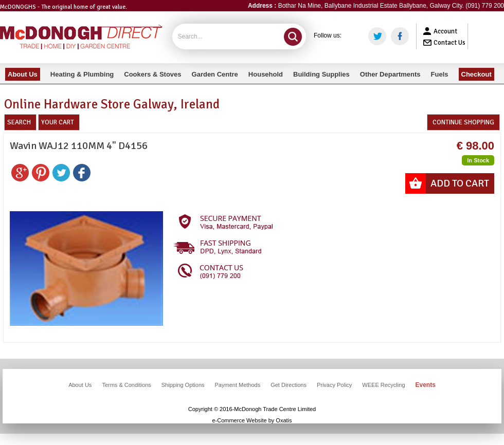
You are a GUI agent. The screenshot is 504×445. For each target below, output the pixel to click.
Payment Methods (238, 385)
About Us (80, 385)
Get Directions (289, 385)
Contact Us (449, 43)
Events (426, 385)
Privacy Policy (334, 385)
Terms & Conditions (126, 385)
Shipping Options (183, 385)
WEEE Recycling (383, 385)
